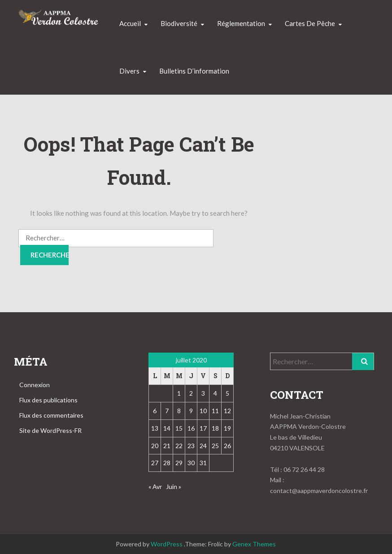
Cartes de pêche (310, 23)
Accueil (130, 23)
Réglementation (241, 23)
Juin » (174, 486)
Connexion (35, 385)
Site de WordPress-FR (50, 430)
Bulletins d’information (194, 71)
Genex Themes (254, 544)
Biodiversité (179, 23)
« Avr (155, 486)
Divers (129, 71)
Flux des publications (48, 400)
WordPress (167, 544)
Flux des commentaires (51, 415)
